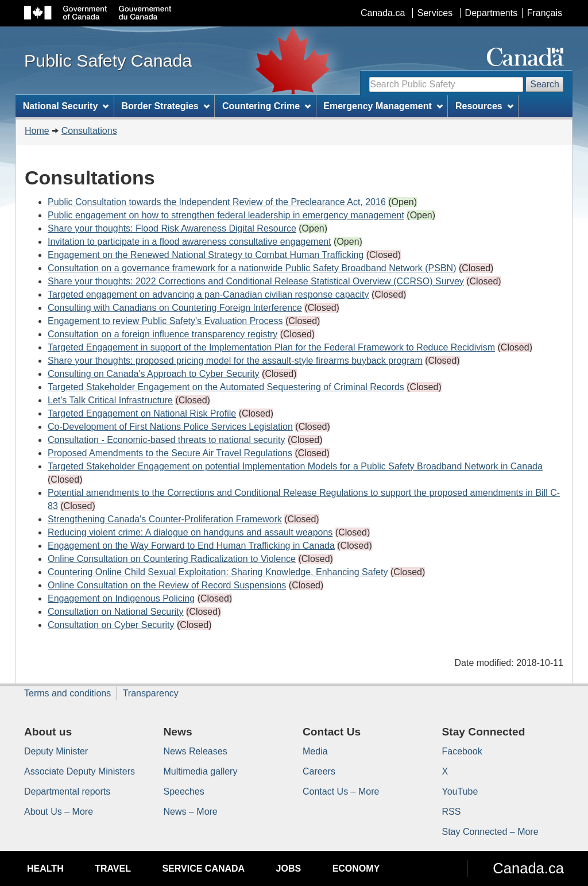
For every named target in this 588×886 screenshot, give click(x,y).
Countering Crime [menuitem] (266, 106)
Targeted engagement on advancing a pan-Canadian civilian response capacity (208, 294)
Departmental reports (67, 791)
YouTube (460, 791)
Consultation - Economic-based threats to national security (167, 440)
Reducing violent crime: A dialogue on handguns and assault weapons (190, 532)
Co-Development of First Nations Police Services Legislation (170, 427)
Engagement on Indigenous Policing (121, 598)
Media (315, 751)
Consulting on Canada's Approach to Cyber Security (154, 374)
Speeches (184, 791)
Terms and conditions (67, 693)
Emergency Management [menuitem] (383, 106)
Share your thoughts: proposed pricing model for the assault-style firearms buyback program (235, 361)
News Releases (196, 751)
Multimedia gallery (201, 771)
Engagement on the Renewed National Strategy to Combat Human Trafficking (206, 255)
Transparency (151, 693)
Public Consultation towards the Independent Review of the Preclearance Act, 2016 (217, 202)
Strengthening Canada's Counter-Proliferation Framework (165, 519)
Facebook (462, 751)
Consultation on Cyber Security (111, 625)
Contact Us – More (341, 791)
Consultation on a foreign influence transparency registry (163, 334)
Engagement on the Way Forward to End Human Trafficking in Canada (191, 546)
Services (435, 13)
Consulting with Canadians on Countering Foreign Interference (175, 308)
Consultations (89, 131)
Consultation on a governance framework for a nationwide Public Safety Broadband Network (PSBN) (252, 268)
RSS (452, 812)
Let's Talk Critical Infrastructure (110, 400)
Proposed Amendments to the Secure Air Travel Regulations (170, 453)
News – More (191, 812)
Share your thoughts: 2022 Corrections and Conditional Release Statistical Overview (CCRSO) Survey (256, 281)
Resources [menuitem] (484, 106)
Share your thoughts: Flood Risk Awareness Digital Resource (172, 228)
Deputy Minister (56, 751)
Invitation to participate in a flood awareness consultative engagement (189, 242)
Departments (492, 13)
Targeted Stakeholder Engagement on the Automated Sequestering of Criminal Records (226, 387)
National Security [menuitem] (66, 106)
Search (545, 84)
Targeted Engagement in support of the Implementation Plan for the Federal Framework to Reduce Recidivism (271, 347)
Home (37, 131)
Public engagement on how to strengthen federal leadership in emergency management (226, 215)
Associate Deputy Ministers (80, 771)
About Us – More (59, 812)
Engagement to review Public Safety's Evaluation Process (165, 321)
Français (545, 13)
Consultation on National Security (116, 612)
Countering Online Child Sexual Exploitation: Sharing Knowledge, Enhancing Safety (218, 572)
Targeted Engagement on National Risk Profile (142, 413)
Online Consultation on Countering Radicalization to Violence (172, 559)
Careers (319, 771)
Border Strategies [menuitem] (166, 106)
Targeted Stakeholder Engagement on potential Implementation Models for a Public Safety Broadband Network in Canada (295, 466)
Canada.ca (383, 13)
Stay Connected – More (490, 832)
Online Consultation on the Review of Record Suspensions (167, 585)
